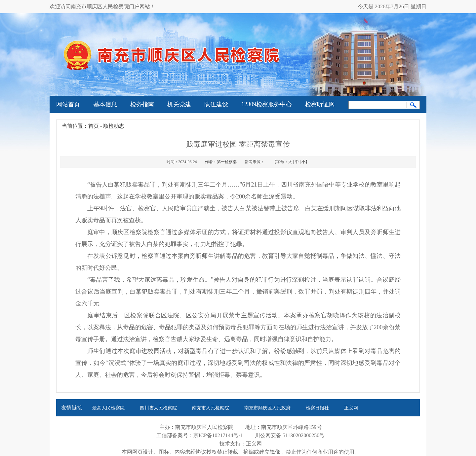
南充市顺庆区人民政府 (267, 408)
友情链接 (72, 408)
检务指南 (142, 104)
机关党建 (179, 104)
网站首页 (68, 104)
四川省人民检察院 (158, 408)
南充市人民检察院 (211, 408)
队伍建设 (216, 104)
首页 (94, 126)
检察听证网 (320, 104)
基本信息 (105, 104)
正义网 (351, 408)
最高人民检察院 (108, 408)
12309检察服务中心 (267, 104)
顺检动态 (114, 126)
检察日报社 (317, 408)
